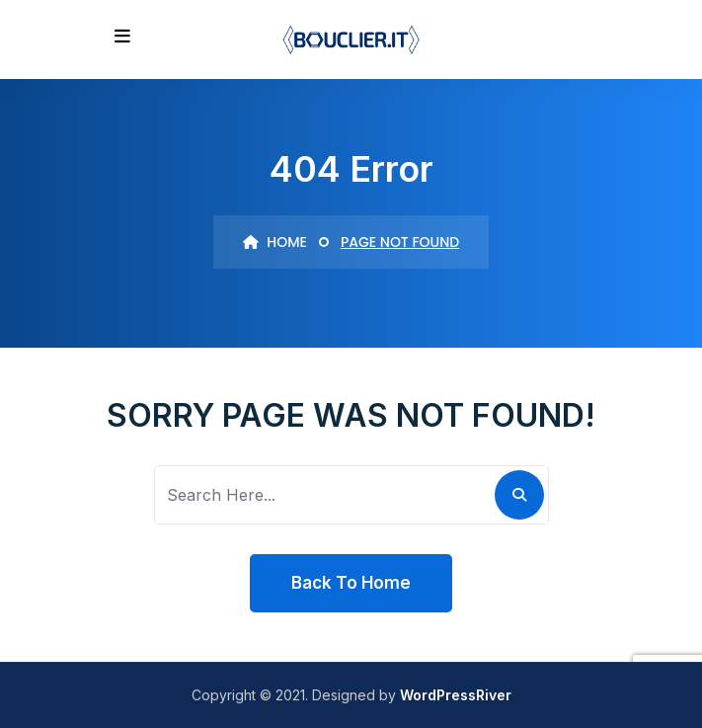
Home (275, 242)
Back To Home (351, 583)
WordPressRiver (456, 695)
